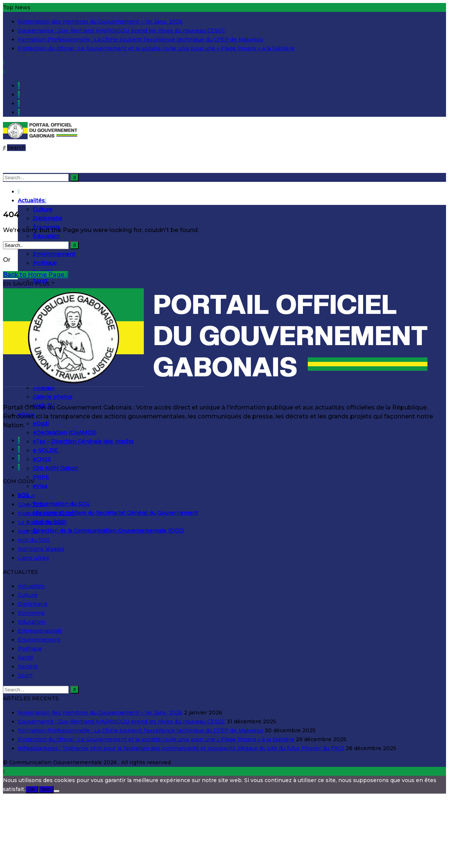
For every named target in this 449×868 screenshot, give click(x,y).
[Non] (56, 791)
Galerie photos (53, 397)
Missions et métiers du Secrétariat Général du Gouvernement (115, 513)
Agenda (28, 531)
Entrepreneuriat (40, 631)
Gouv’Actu (31, 504)
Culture (43, 209)
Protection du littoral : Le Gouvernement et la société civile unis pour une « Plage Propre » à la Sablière (156, 48)
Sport (25, 675)
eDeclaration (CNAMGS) (64, 433)
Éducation (46, 236)
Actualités (32, 200)
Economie (31, 613)
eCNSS (42, 459)
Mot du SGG (34, 540)
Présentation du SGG (61, 504)
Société (28, 666)
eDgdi (41, 424)
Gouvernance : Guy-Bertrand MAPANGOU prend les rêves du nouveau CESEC (122, 30)
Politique (45, 263)
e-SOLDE (46, 450)
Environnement (54, 254)
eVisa (40, 486)
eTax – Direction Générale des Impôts (83, 441)
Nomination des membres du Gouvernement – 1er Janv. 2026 (100, 22)
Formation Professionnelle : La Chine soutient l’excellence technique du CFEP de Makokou (140, 39)
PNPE (41, 477)
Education (31, 622)
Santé (26, 658)
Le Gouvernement (42, 522)
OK (32, 789)
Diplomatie (48, 218)
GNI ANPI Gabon (55, 468)
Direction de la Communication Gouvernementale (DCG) (108, 531)
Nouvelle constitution (47, 513)
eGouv (26, 495)
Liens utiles (33, 558)
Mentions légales (41, 549)
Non (46, 789)
